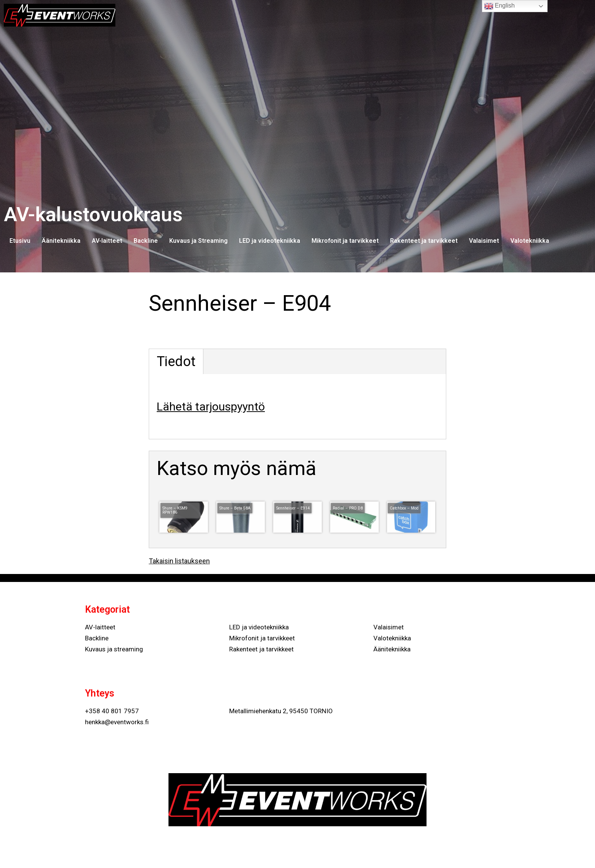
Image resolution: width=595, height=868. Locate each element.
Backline (146, 241)
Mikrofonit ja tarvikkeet (345, 241)
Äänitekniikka (61, 241)
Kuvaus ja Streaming (198, 241)
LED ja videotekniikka (270, 241)
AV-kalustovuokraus (93, 215)
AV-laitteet (107, 241)
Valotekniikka (530, 241)
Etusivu (20, 241)
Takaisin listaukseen (179, 561)
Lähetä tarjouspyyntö (211, 406)
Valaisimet (484, 241)
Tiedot (176, 362)
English (500, 6)
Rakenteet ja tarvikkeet (424, 241)
